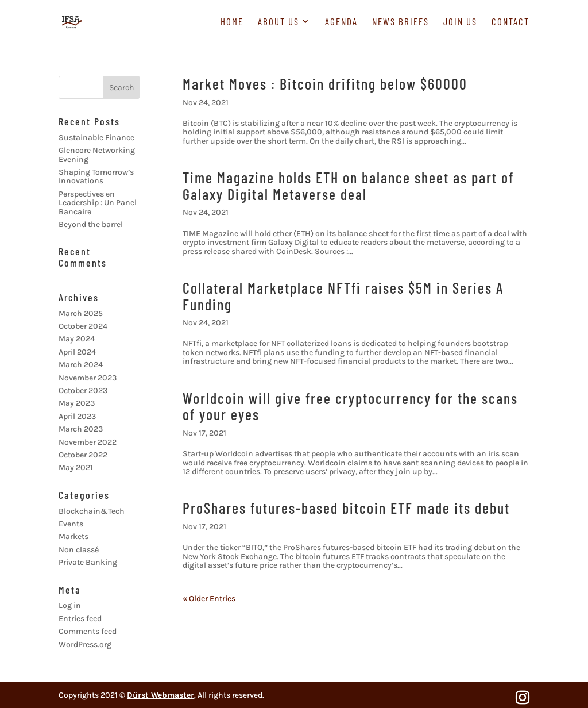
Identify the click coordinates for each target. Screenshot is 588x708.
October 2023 (83, 390)
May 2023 (77, 403)
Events (71, 524)
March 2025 (81, 313)
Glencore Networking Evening (97, 155)
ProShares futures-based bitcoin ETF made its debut (346, 508)
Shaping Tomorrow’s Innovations (96, 176)
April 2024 (77, 352)
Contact (510, 22)
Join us (460, 22)
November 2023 (88, 378)
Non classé (79, 550)
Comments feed (88, 631)
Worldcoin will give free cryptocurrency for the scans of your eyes (350, 406)
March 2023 (81, 429)
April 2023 (77, 416)
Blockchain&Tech (92, 511)
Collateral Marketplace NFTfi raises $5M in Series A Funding (343, 296)
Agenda (341, 22)
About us (278, 22)
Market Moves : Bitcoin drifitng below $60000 (325, 84)
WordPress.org (85, 644)
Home (232, 22)
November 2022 (88, 442)
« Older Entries (209, 599)
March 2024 (81, 365)
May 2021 (76, 467)
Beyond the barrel (91, 224)
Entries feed (80, 619)
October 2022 (83, 455)
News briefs (401, 22)
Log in (70, 605)
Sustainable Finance (96, 138)
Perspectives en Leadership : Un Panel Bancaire (98, 203)
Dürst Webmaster (160, 695)
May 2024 (77, 339)
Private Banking (88, 562)
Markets (73, 536)
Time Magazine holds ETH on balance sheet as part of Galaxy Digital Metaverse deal (348, 186)
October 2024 (83, 326)
